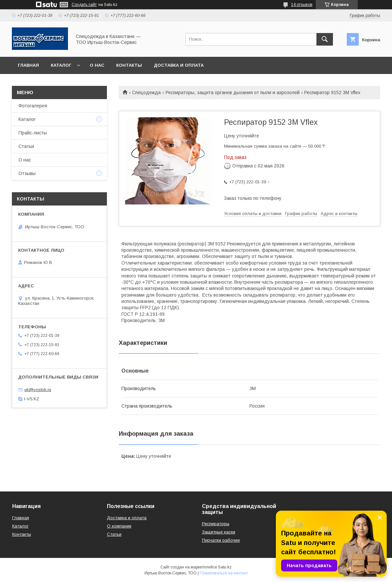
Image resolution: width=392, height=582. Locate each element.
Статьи (26, 146)
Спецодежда (146, 92)
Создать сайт (84, 5)
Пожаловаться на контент (224, 573)
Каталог (61, 65)
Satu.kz (225, 567)
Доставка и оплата (179, 65)
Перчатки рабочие (221, 540)
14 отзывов (302, 5)
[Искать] (325, 39)
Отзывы (27, 173)
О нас (97, 65)
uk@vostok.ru (38, 390)
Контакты (129, 65)
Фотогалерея (33, 106)
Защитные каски (219, 532)
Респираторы (216, 524)
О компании (119, 526)
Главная (28, 65)
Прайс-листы (33, 133)
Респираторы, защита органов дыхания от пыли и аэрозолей (233, 92)
